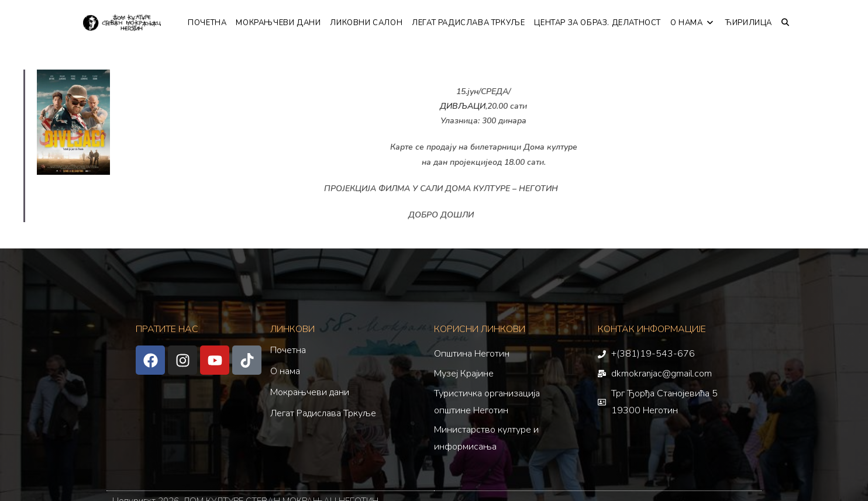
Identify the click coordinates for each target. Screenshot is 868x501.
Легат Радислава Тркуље (323, 413)
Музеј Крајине (464, 374)
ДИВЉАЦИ (463, 106)
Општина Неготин (472, 354)
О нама (285, 371)
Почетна (288, 350)
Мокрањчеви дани (310, 392)
